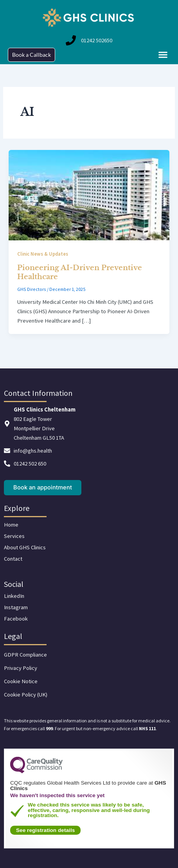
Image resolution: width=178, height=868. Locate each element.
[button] (163, 55)
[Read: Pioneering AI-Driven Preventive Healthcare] (89, 195)
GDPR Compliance (25, 655)
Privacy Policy (21, 668)
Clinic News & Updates (43, 254)
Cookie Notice (21, 681)
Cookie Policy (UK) (26, 695)
